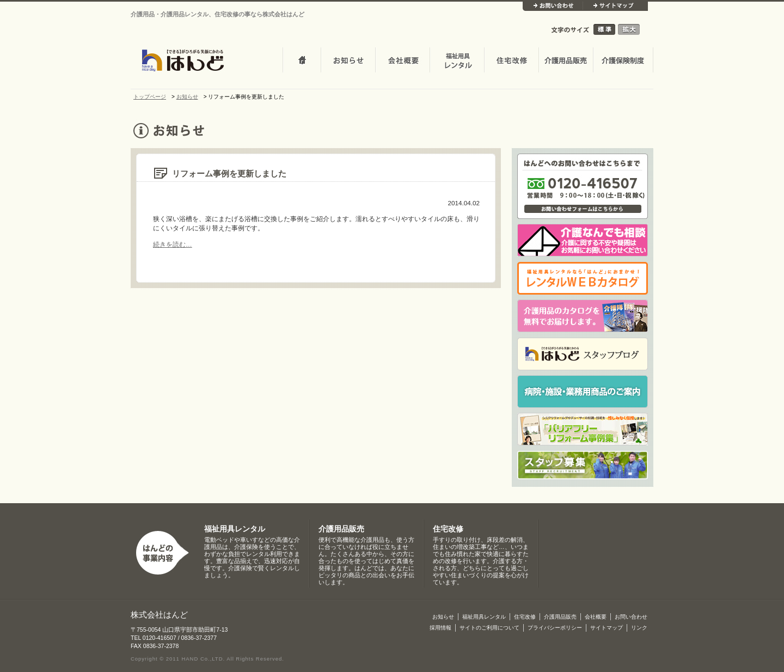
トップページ (302, 61)
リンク (639, 628)
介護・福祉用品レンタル (457, 61)
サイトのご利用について (489, 628)
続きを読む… (173, 244)
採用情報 (440, 628)
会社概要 (402, 61)
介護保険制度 (623, 61)
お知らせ (348, 61)
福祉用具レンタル (235, 529)
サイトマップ (615, 6)
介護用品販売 (566, 61)
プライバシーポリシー (555, 628)
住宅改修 (511, 61)
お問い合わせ (553, 6)
